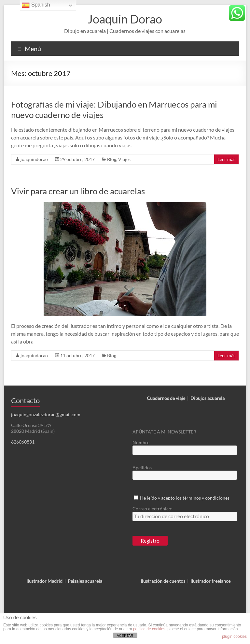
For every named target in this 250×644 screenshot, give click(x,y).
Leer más (226, 159)
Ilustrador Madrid (44, 581)
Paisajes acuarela (85, 581)
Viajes (124, 159)
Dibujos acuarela (208, 398)
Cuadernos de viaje (166, 398)
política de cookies (149, 629)
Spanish (36, 5)
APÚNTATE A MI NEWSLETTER (164, 432)
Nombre (141, 442)
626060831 (23, 442)
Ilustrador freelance (210, 581)
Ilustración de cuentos (163, 581)
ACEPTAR (125, 636)
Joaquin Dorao (125, 19)
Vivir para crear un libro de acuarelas (78, 191)
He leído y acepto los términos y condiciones (185, 498)
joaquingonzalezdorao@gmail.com (46, 414)
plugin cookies (234, 637)
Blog (112, 159)
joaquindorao (34, 159)
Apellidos (142, 468)
